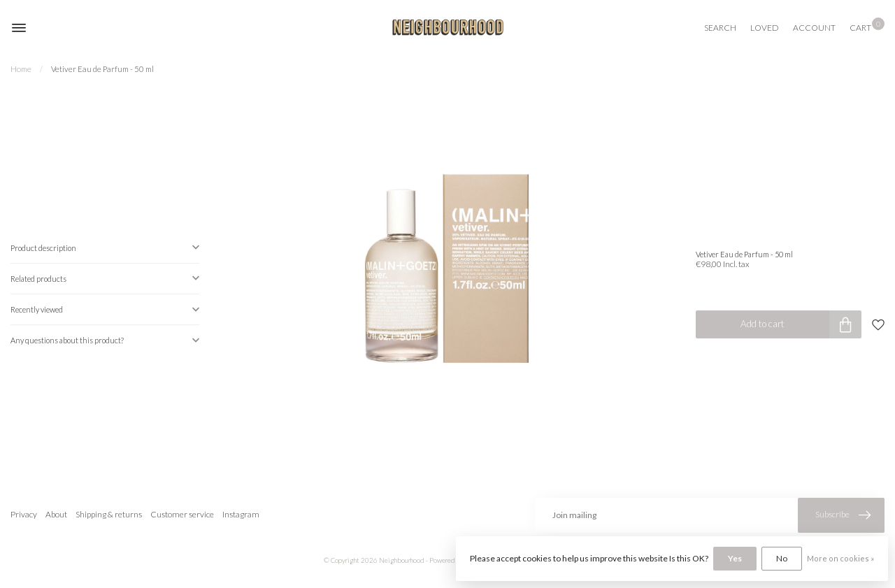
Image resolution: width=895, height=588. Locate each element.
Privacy (24, 514)
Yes (735, 558)
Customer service (182, 514)
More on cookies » (840, 558)
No (782, 558)
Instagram (241, 514)
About (56, 514)
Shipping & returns (109, 514)
